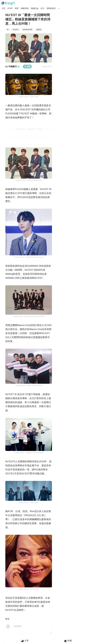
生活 (42, 8)
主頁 (3, 8)
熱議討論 (35, 8)
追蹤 (27, 67)
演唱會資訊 (51, 8)
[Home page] (8, 4)
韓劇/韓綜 (25, 8)
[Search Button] (59, 8)
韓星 (17, 8)
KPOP (10, 8)
